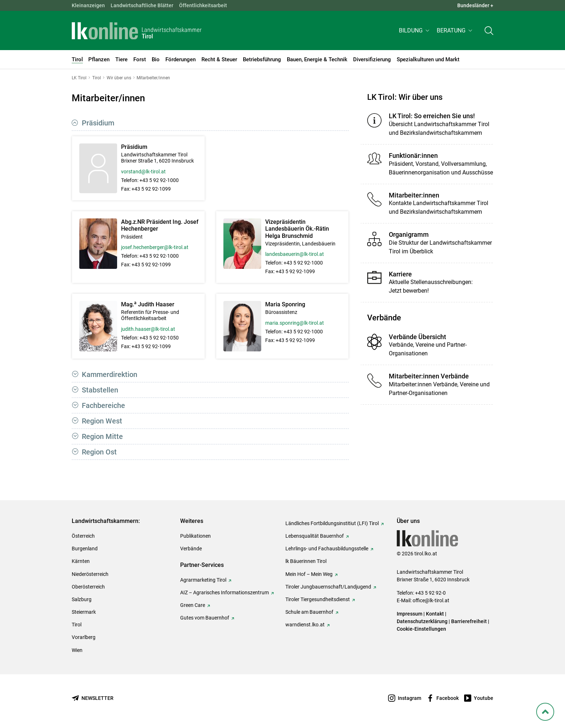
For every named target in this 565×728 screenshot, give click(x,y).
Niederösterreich (90, 574)
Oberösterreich (88, 587)
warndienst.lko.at (305, 625)
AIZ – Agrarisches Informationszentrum (224, 592)
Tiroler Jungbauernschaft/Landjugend (328, 587)
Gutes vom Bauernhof (205, 618)
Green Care (193, 605)
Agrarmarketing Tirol (203, 580)
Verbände (191, 549)
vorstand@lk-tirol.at (143, 172)
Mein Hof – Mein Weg (309, 574)
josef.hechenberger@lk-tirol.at (155, 247)
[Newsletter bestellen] (93, 698)
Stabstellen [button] (100, 390)
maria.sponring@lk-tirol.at (295, 323)
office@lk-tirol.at (431, 600)
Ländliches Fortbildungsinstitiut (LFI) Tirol (332, 523)
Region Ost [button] (99, 452)
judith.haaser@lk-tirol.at (148, 329)
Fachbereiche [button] (103, 405)
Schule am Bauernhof (309, 612)
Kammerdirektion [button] (110, 374)
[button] (415, 10)
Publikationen (195, 536)
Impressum (410, 614)
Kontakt (435, 614)
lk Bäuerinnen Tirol (306, 561)
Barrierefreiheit (469, 621)
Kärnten (81, 561)
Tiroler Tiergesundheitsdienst (318, 599)
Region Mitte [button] (102, 436)
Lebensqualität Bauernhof (315, 536)
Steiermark (84, 612)
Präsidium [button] (98, 123)
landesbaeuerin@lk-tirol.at (295, 254)
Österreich (83, 536)
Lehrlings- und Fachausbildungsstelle (327, 549)
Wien (77, 650)
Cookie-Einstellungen (421, 629)
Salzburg (82, 599)
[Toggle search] (489, 10)
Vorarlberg (84, 637)
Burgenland (85, 549)
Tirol (77, 625)
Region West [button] (102, 421)
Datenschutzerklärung (422, 621)
